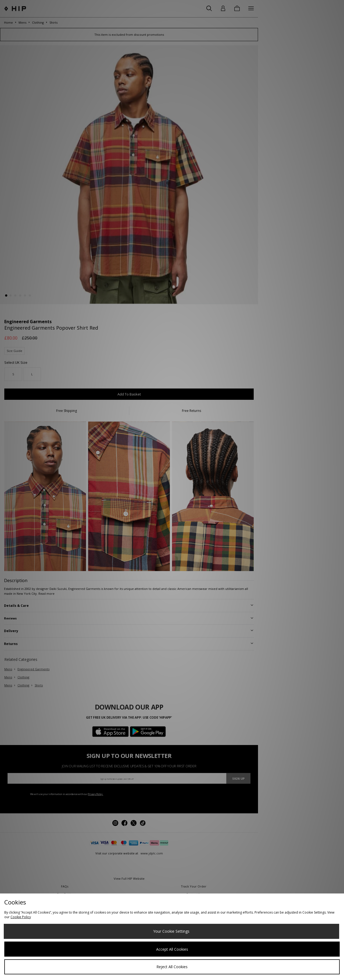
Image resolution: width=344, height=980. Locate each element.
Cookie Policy (21, 917)
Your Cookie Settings (171, 931)
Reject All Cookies (172, 967)
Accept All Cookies (172, 949)
